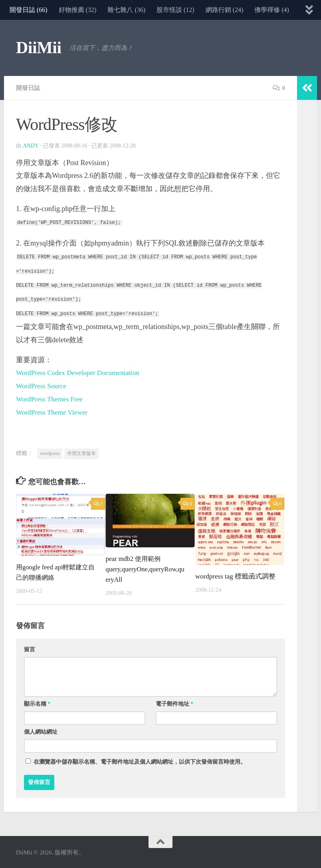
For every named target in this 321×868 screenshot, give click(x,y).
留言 (30, 648)
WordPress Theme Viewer (53, 412)
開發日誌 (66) (29, 10)
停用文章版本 (81, 453)
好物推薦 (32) (78, 10)
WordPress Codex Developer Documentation (81, 373)
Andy (31, 146)
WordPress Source (42, 386)
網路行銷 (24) (225, 10)
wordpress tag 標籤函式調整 (235, 576)
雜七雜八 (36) (126, 10)
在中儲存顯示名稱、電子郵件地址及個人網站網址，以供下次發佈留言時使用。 (140, 761)
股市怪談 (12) (175, 10)
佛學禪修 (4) (272, 10)
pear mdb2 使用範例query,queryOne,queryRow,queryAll (145, 568)
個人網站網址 (41, 731)
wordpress (50, 453)
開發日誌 (29, 88)
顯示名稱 (37, 703)
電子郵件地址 (175, 703)
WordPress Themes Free (51, 399)
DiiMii (39, 48)
